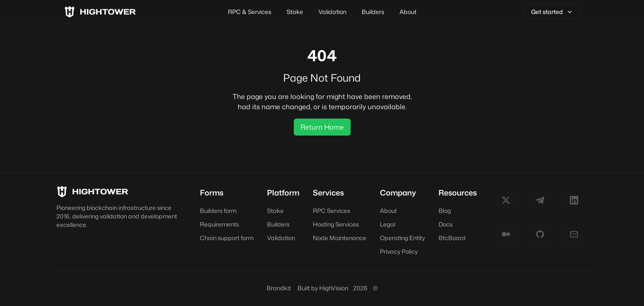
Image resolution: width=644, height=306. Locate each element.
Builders (373, 12)
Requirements (219, 224)
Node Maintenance (340, 238)
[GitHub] (540, 234)
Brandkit (279, 288)
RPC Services (332, 211)
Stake (295, 12)
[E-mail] (574, 234)
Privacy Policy (399, 251)
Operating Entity (402, 238)
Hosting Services (336, 224)
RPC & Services (250, 12)
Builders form (218, 211)
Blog (445, 211)
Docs (446, 224)
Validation (332, 12)
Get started (552, 12)
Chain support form (227, 238)
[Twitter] (506, 200)
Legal (388, 224)
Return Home (322, 127)
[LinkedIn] (574, 200)
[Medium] (506, 234)
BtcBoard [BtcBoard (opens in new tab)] (452, 238)
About (408, 12)
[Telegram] (540, 200)
